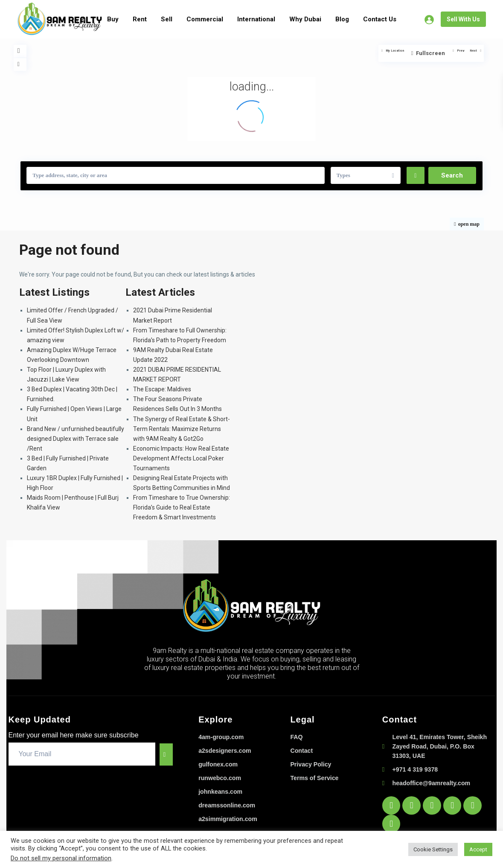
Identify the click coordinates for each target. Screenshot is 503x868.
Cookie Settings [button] (433, 849)
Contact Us (380, 19)
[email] (78, 754)
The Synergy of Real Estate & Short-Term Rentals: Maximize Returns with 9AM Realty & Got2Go (182, 429)
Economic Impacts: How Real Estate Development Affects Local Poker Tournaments (181, 458)
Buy (113, 19)
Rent (140, 19)
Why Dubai (305, 19)
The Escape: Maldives (162, 389)
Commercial (205, 19)
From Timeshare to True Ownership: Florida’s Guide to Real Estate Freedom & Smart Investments (182, 507)
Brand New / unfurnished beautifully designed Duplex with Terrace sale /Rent (76, 439)
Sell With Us (463, 19)
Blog (342, 19)
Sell (167, 19)
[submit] (162, 754)
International (256, 19)
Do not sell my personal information (61, 858)
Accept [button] (478, 849)
